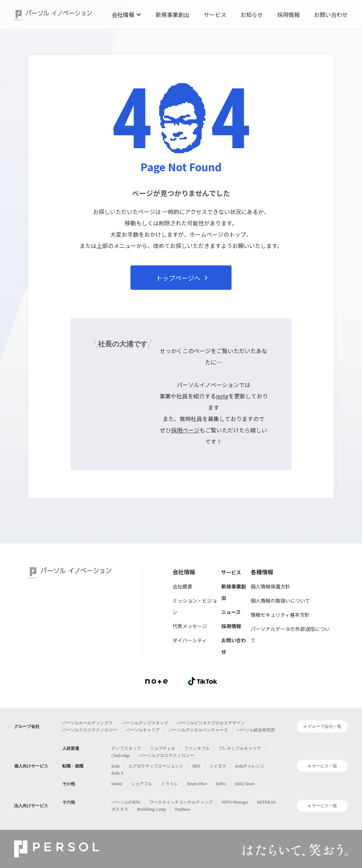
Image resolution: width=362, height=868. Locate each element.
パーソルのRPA (126, 802)
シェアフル (142, 784)
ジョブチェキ (163, 748)
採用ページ (185, 430)
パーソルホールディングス (87, 723)
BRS (196, 766)
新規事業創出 (173, 15)
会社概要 (182, 586)
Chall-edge (121, 755)
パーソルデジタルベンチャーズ (198, 730)
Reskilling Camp (151, 809)
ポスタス (120, 809)
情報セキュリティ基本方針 (280, 615)
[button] (127, 15)
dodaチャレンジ (250, 766)
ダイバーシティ (190, 640)
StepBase (183, 809)
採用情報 (288, 15)
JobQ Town (244, 784)
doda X (118, 773)
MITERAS (266, 802)
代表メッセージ (190, 626)
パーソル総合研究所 (256, 730)
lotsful (117, 784)
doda (115, 766)
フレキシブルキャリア (240, 748)
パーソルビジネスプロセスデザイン (211, 723)
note (222, 396)
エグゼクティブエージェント (156, 766)
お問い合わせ (331, 15)
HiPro (221, 784)
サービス (215, 15)
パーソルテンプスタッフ (145, 723)
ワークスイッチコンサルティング (181, 802)
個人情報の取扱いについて (280, 600)
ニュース (231, 612)
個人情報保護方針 (270, 586)
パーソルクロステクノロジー (89, 730)
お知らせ (252, 15)
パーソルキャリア (143, 730)
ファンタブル (197, 748)
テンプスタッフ (126, 748)
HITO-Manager (235, 802)
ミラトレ (170, 784)
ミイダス (218, 766)
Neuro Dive (197, 784)
